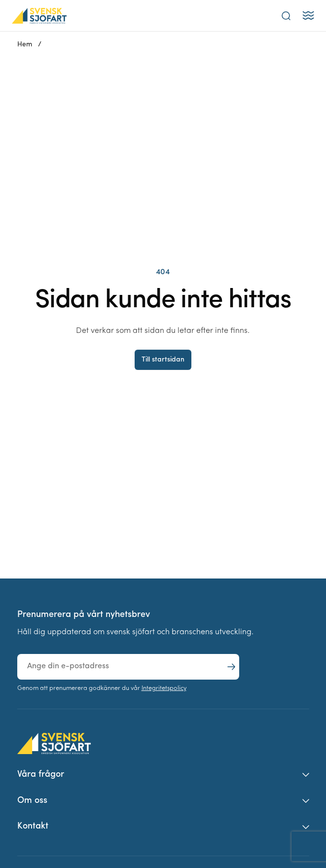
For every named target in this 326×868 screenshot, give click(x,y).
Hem (25, 45)
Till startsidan (163, 360)
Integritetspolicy (164, 688)
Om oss (32, 801)
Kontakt (33, 826)
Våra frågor (41, 775)
